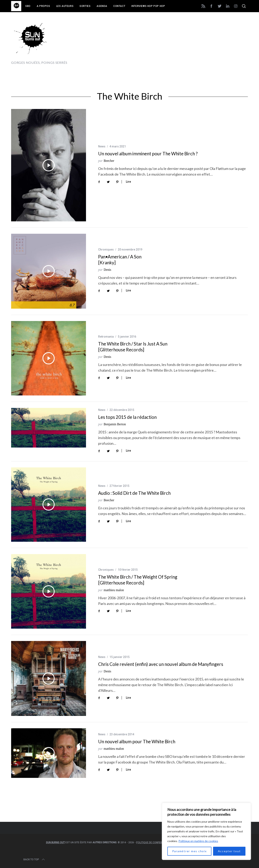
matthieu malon (114, 590)
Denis (107, 270)
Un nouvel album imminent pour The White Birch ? (148, 154)
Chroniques (106, 250)
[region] (206, 831)
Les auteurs (65, 6)
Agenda (102, 6)
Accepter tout (229, 851)
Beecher (109, 161)
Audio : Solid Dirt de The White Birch (134, 493)
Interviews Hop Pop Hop (148, 6)
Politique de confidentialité (154, 842)
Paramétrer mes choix (189, 851)
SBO (28, 6)
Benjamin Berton (115, 424)
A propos (43, 6)
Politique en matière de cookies (198, 841)
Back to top (34, 859)
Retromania (106, 337)
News (102, 146)
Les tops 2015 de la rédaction (127, 417)
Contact (119, 6)
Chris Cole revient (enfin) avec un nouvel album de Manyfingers (161, 664)
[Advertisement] (174, 42)
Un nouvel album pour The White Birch (137, 742)
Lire (128, 182)
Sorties (85, 6)
